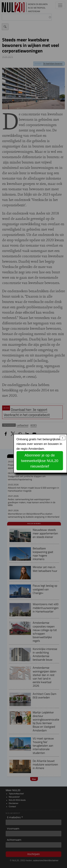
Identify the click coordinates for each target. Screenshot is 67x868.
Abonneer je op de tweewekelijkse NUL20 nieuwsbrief (40, 461)
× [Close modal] (63, 438)
